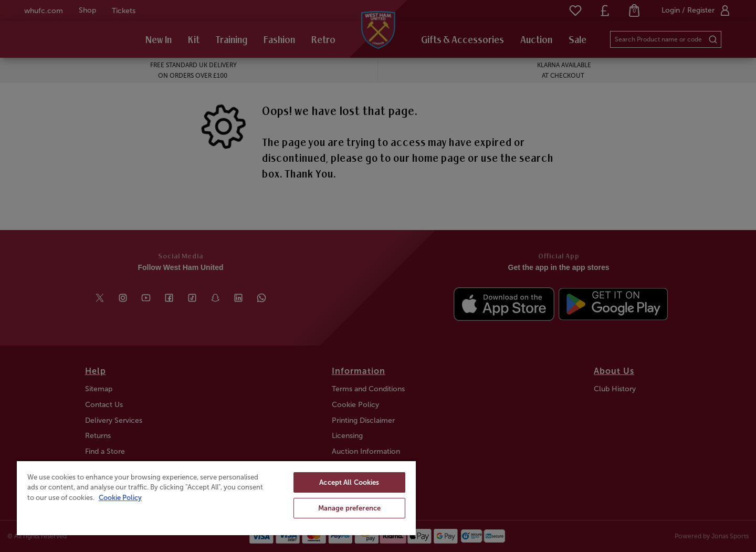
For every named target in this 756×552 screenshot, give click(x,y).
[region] (216, 498)
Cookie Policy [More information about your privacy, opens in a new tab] (120, 498)
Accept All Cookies (349, 482)
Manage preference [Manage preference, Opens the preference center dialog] (349, 508)
